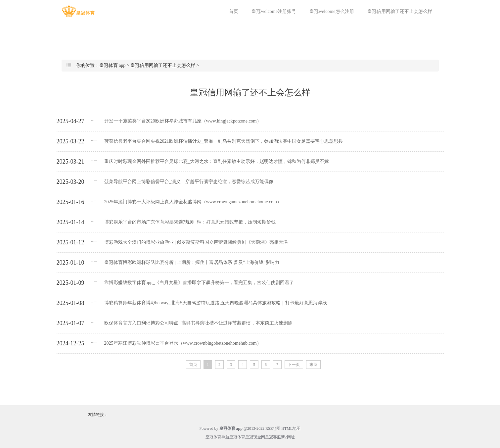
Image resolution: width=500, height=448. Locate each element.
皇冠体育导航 (217, 437)
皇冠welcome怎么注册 (332, 11)
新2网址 (288, 437)
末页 (313, 365)
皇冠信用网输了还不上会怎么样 (400, 11)
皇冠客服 (273, 437)
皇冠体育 (237, 437)
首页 (234, 11)
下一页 (294, 365)
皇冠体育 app (113, 65)
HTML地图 (291, 428)
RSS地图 (273, 428)
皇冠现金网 (255, 437)
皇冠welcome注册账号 (274, 11)
